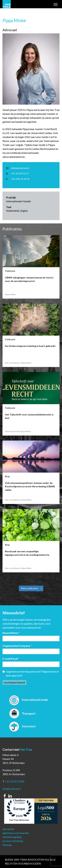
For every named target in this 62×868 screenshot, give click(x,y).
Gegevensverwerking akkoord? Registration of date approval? (31, 673)
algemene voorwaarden (16, 833)
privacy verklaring (13, 841)
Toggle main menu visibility (56, 5)
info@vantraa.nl (11, 789)
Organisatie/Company (17, 646)
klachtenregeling (12, 837)
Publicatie (10, 271)
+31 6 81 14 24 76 (20, 179)
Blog (7, 476)
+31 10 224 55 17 (20, 173)
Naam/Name (11, 633)
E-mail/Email (11, 659)
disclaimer (8, 829)
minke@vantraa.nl (20, 168)
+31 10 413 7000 (15, 781)
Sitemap (7, 845)
